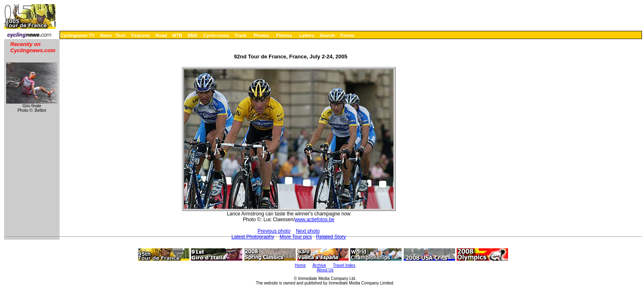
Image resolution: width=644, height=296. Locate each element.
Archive (319, 265)
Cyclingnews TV (77, 35)
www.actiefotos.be (315, 220)
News (106, 35)
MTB (177, 35)
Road (161, 35)
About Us (325, 270)
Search (328, 35)
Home (300, 265)
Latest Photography (253, 237)
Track (240, 35)
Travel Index (344, 265)
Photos (261, 35)
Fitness (284, 35)
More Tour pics (296, 237)
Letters (307, 35)
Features (141, 35)
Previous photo (274, 231)
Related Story (331, 237)
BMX (193, 35)
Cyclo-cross (216, 35)
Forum (347, 35)
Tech (121, 35)
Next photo (308, 231)
